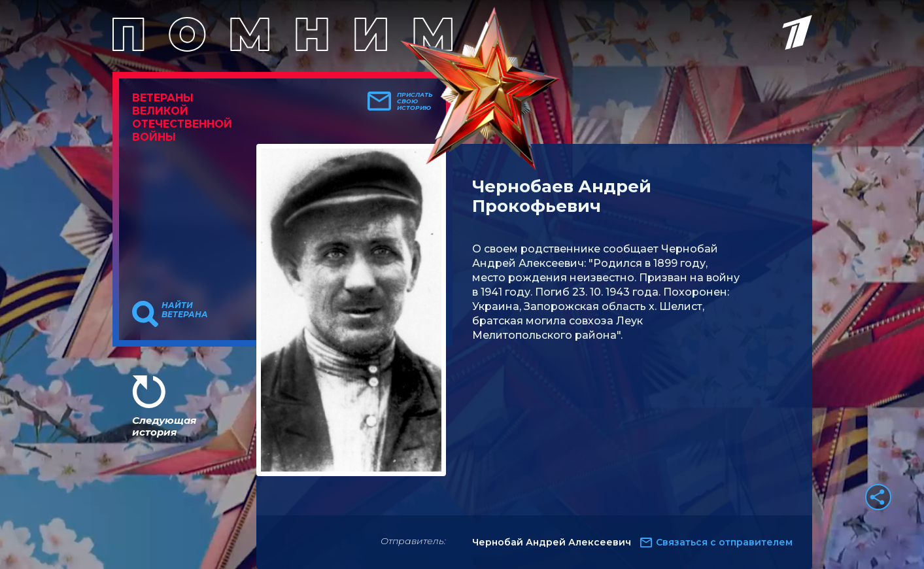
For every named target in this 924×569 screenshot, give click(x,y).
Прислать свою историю (415, 101)
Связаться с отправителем (724, 542)
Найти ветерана (185, 310)
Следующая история (164, 426)
